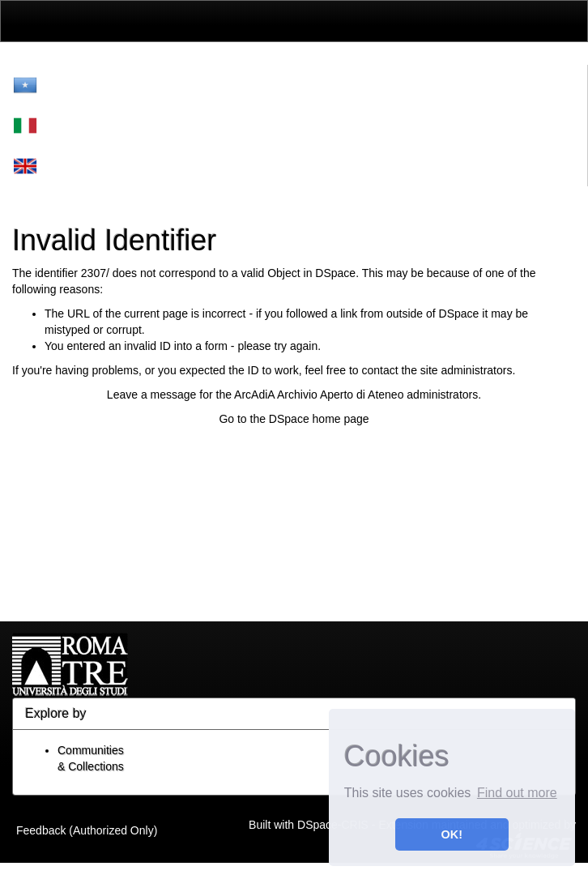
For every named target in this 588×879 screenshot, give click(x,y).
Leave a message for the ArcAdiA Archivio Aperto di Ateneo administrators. (294, 395)
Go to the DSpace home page (294, 419)
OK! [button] (452, 834)
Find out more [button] (517, 793)
